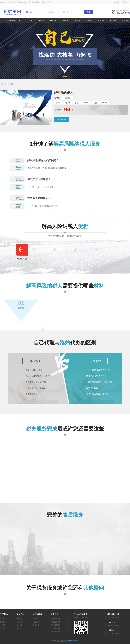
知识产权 (19, 625)
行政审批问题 (55, 628)
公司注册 (41, 21)
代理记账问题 (55, 622)
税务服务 (11, 84)
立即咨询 (62, 119)
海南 (30, 12)
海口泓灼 (3, 84)
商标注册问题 (55, 625)
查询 (89, 12)
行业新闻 (89, 21)
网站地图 (3, 628)
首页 (31, 21)
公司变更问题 (55, 631)
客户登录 (117, 2)
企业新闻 (36, 619)
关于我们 (113, 21)
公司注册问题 (55, 619)
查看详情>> (76, 489)
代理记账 (53, 21)
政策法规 (36, 625)
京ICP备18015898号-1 (73, 641)
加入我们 (3, 625)
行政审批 (77, 21)
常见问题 (101, 21)
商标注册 (65, 21)
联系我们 (125, 2)
